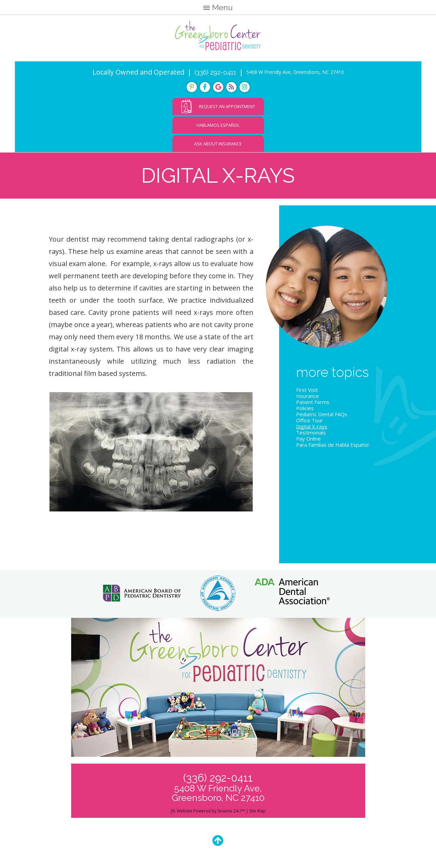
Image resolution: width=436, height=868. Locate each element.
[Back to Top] (218, 842)
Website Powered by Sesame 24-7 (208, 813)
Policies (305, 410)
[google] (218, 89)
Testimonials (311, 435)
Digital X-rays (312, 428)
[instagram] (245, 89)
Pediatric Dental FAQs (322, 416)
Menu (218, 7)
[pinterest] (192, 89)
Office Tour (309, 422)
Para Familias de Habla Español (332, 447)
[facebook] (205, 89)
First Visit (307, 392)
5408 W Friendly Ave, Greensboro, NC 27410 (295, 74)
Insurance (307, 398)
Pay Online (308, 441)
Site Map (257, 813)
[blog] (231, 89)
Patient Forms (313, 404)
